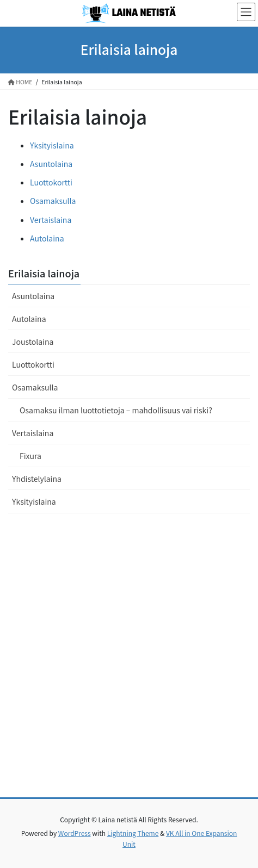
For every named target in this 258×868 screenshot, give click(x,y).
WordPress (75, 833)
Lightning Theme (133, 833)
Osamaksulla (53, 201)
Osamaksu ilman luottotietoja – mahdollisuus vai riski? (116, 410)
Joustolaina (33, 342)
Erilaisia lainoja (44, 273)
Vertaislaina (51, 220)
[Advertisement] (129, 663)
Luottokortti (51, 182)
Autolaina (47, 238)
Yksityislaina (52, 145)
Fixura (30, 456)
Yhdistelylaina (37, 479)
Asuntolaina (51, 164)
